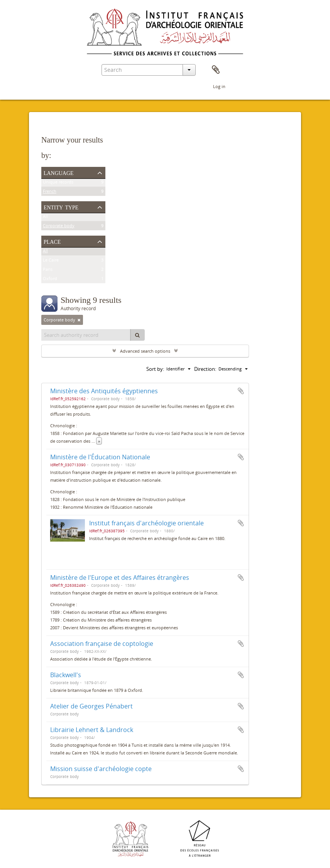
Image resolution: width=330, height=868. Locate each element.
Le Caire (51, 261)
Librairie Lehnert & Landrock (92, 730)
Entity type (61, 207)
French (50, 193)
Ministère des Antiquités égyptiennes (104, 391)
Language (59, 172)
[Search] (137, 335)
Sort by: (155, 369)
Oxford (50, 280)
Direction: (205, 369)
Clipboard (216, 70)
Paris (48, 271)
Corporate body (59, 227)
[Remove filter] (79, 320)
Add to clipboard (241, 391)
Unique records (58, 183)
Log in (219, 86)
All (45, 218)
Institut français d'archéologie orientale (146, 523)
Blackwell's (66, 675)
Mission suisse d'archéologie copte (101, 769)
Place (52, 241)
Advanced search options (145, 351)
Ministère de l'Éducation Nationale (100, 457)
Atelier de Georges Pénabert (91, 706)
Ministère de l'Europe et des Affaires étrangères (120, 578)
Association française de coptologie (102, 644)
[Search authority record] (86, 335)
